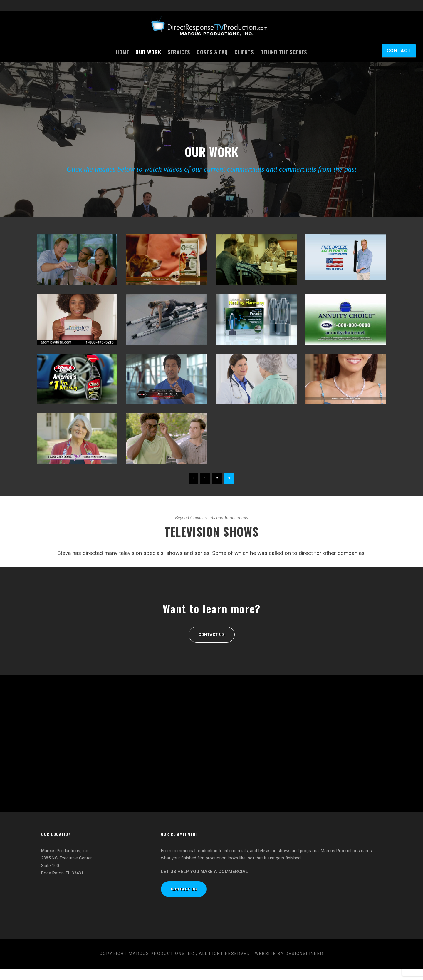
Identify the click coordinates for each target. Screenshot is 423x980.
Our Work (148, 52)
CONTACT (399, 51)
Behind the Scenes (284, 52)
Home (122, 52)
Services (179, 52)
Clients (244, 52)
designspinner (304, 965)
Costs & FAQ (212, 52)
